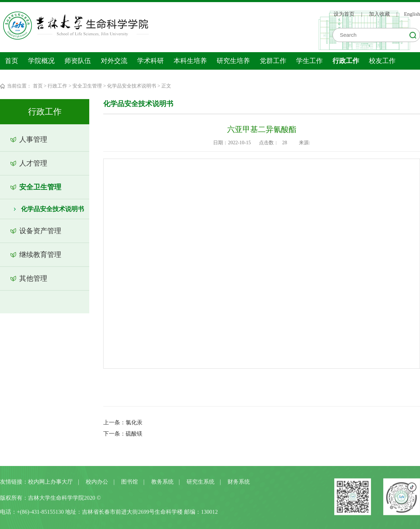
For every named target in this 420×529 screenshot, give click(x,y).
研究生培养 (233, 61)
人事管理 (33, 139)
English (412, 14)
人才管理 (33, 163)
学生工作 (309, 61)
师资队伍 (78, 61)
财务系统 (239, 483)
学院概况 (41, 61)
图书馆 (129, 483)
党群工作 (273, 61)
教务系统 (162, 483)
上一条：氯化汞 (123, 422)
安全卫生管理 (87, 86)
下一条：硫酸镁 (123, 434)
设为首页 (344, 14)
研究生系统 (201, 483)
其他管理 (33, 278)
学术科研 (150, 61)
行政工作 (346, 61)
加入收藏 (379, 14)
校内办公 (97, 483)
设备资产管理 (40, 231)
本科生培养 (190, 61)
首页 (12, 61)
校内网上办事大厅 (50, 483)
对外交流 (114, 61)
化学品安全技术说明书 (132, 86)
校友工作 (382, 61)
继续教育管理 (40, 255)
